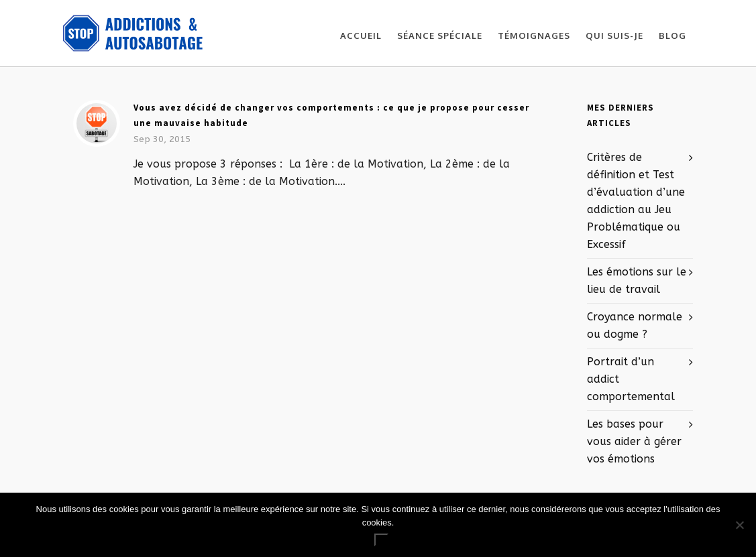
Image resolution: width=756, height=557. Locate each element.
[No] (739, 525)
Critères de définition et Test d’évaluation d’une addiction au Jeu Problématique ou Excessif (636, 201)
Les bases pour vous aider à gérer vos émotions (634, 441)
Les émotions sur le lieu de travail (637, 281)
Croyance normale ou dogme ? (635, 325)
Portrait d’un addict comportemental (631, 379)
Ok (381, 540)
